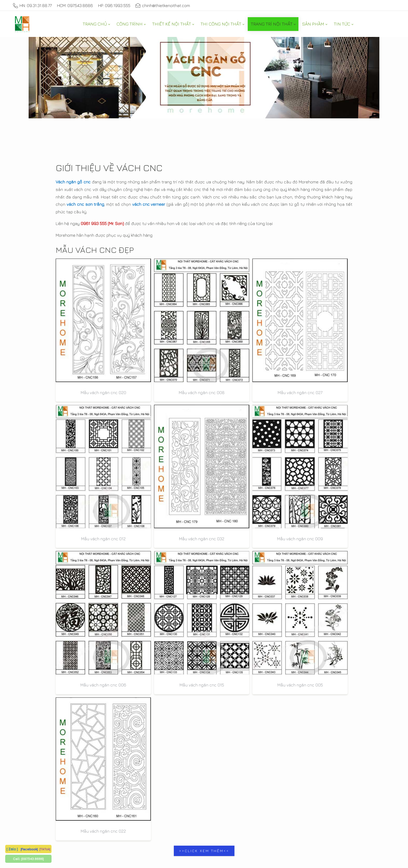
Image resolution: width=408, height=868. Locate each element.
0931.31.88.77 (146, 586)
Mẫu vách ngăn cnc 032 (324, 343)
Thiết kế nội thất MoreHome (118, 804)
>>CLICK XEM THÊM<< (204, 458)
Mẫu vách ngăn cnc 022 (324, 439)
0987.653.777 (98, 594)
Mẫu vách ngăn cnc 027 (204, 343)
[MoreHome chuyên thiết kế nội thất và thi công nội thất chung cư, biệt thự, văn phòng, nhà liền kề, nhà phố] (22, 24)
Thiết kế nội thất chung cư (314, 619)
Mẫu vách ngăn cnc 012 (264, 343)
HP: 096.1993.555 (114, 5)
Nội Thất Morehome (306, 481)
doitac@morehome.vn (304, 596)
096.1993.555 (145, 628)
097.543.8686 (68, 594)
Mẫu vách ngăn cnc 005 (264, 439)
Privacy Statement (165, 804)
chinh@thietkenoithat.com (163, 5)
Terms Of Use (199, 804)
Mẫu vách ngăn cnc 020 (84, 343)
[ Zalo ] (12, 849)
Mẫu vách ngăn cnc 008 (144, 343)
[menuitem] (96, 24)
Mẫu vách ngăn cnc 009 (84, 439)
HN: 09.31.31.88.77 (32, 5)
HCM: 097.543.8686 (75, 5)
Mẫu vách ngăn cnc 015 (204, 439)
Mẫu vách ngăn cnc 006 (144, 439)
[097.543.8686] (32, 859)
